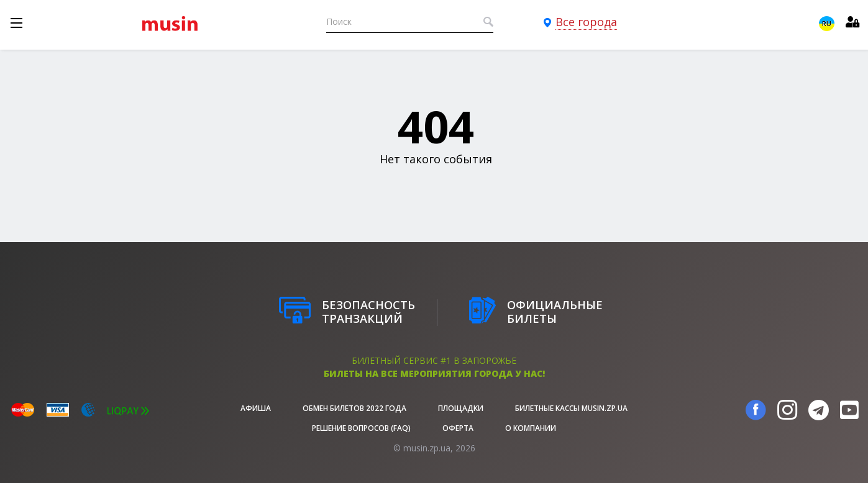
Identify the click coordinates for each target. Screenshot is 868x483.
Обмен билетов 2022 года (354, 408)
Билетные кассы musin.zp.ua (571, 408)
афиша (256, 408)
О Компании (531, 428)
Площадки (461, 408)
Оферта (458, 428)
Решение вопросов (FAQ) (361, 428)
